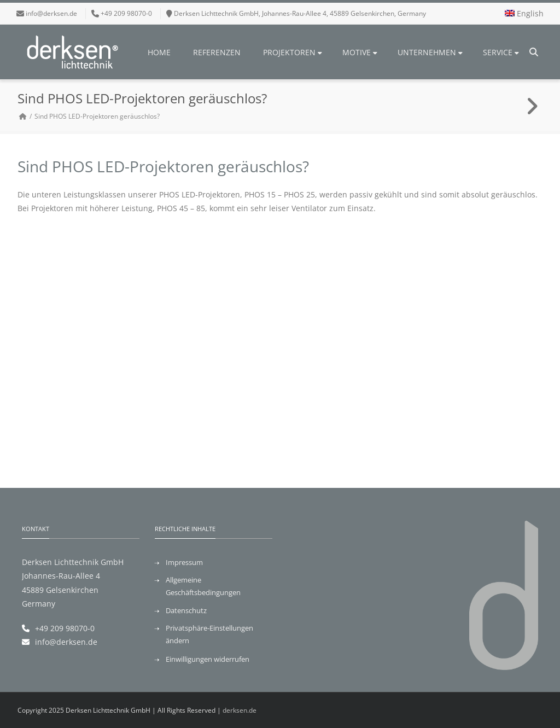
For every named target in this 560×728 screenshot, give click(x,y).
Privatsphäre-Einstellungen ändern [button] (209, 634)
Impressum (184, 562)
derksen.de (240, 710)
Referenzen (217, 52)
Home (159, 52)
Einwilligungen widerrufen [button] (208, 659)
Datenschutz (186, 610)
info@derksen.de (51, 13)
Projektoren (293, 52)
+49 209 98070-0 (65, 628)
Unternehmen (430, 52)
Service (501, 52)
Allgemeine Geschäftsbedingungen (203, 586)
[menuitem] (524, 14)
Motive (360, 52)
